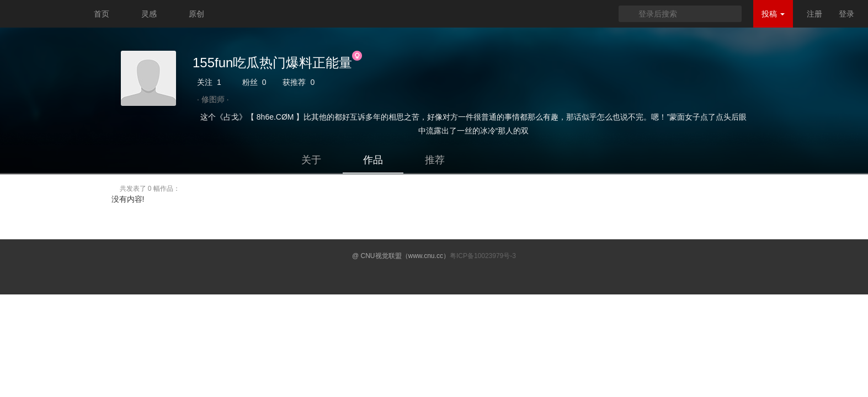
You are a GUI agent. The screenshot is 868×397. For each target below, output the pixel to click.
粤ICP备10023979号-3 (483, 256)
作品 (373, 160)
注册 (814, 14)
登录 (846, 14)
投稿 (773, 14)
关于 (311, 160)
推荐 (435, 160)
